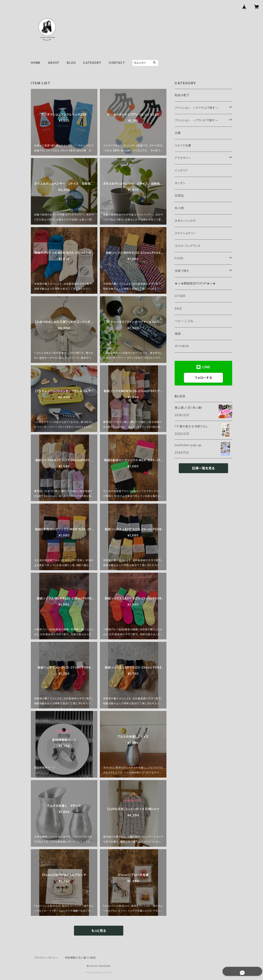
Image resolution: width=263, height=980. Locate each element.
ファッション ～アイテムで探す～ (197, 108)
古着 (178, 133)
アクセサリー (183, 158)
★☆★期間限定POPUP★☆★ (195, 283)
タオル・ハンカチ (185, 221)
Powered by (99, 972)
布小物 (179, 208)
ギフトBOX (182, 346)
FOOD (179, 258)
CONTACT (117, 63)
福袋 (178, 334)
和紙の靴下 (182, 95)
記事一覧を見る (203, 468)
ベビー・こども (184, 321)
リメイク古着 (183, 145)
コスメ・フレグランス (188, 246)
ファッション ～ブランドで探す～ (196, 120)
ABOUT (54, 63)
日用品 (179, 196)
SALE (178, 308)
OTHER (180, 296)
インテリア (181, 170)
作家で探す (182, 271)
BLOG (71, 63)
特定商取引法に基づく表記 (80, 958)
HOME (36, 63)
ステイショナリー (185, 233)
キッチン (180, 183)
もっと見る (99, 931)
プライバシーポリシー (46, 958)
